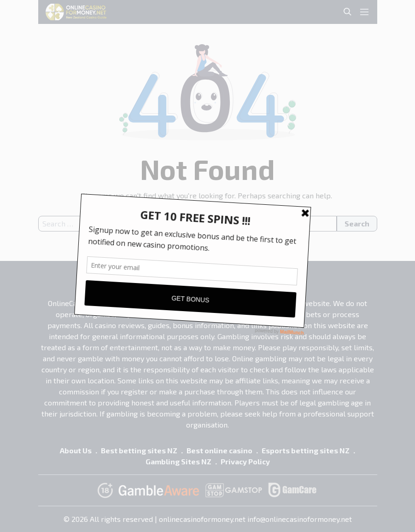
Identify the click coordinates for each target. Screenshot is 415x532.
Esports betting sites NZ (306, 450)
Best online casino (219, 450)
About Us (76, 450)
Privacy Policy (245, 461)
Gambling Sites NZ (178, 461)
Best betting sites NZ (139, 450)
